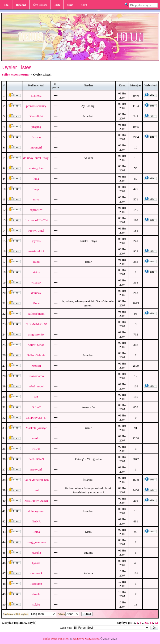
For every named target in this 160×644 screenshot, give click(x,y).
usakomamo (36, 376)
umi (36, 490)
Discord (21, 5)
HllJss (36, 449)
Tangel (36, 189)
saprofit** (36, 210)
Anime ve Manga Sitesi (86, 639)
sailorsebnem (36, 314)
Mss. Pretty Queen (36, 501)
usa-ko (36, 438)
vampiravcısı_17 (36, 417)
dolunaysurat (36, 511)
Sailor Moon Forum (15, 74)
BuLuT (36, 407)
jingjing (36, 127)
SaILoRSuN (36, 459)
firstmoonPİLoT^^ (36, 220)
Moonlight (36, 116)
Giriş (70, 5)
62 (156, 623)
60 (147, 623)
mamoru (36, 95)
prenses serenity (36, 106)
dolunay (36, 293)
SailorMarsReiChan (36, 480)
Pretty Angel (36, 231)
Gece (36, 303)
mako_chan (36, 168)
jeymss (36, 241)
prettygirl (36, 469)
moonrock (36, 573)
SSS (57, 5)
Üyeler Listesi (17, 68)
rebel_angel (36, 386)
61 (151, 623)
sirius (36, 272)
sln (36, 397)
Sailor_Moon (36, 345)
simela (36, 594)
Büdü (36, 262)
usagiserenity (36, 334)
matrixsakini (36, 251)
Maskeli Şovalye (36, 428)
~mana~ (36, 282)
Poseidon (36, 584)
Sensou (36, 137)
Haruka (36, 553)
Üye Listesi (40, 5)
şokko (36, 604)
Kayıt (84, 5)
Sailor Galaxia (36, 355)
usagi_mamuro (36, 542)
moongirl (36, 147)
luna (36, 179)
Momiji (36, 366)
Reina (36, 532)
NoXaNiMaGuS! (36, 324)
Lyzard (36, 563)
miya (36, 199)
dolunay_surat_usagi (36, 158)
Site (6, 5)
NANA (36, 521)
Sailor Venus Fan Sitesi (56, 639)
